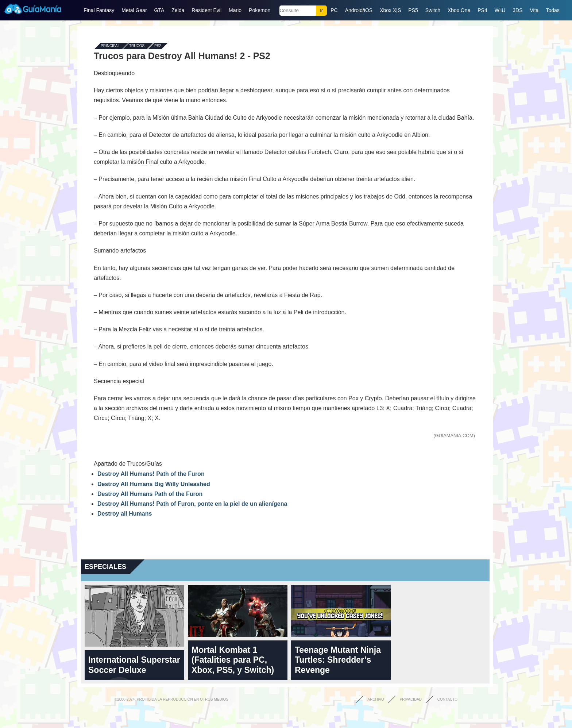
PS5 (413, 10)
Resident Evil (206, 10)
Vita (534, 10)
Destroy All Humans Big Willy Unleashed (154, 484)
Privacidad (411, 699)
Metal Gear (134, 10)
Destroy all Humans (125, 514)
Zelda (178, 10)
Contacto (447, 699)
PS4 (482, 10)
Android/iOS (359, 10)
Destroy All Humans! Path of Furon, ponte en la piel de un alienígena (192, 504)
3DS (517, 10)
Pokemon (260, 10)
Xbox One (459, 10)
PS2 (158, 46)
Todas (552, 10)
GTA (159, 10)
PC (334, 10)
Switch (433, 10)
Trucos (137, 46)
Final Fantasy (99, 10)
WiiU (500, 10)
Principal (110, 46)
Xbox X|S (390, 10)
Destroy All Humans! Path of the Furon (151, 474)
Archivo (376, 699)
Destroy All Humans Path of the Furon (150, 494)
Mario (235, 10)
